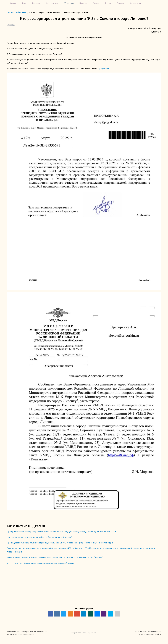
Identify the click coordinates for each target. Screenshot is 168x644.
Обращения (69, 3)
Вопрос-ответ (52, 3)
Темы (24, 3)
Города (108, 3)
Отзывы (96, 3)
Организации (135, 3)
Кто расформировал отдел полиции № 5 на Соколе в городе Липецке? (40, 537)
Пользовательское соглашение (148, 631)
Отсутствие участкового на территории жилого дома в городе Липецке (41, 563)
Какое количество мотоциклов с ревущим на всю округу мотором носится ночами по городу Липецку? (55, 557)
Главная (13, 3)
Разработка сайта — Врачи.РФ (84, 633)
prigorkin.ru (105, 69)
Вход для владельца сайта (150, 634)
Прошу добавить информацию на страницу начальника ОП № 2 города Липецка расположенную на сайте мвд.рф (60, 543)
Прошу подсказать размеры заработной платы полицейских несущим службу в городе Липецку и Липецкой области (61, 532)
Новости (83, 3)
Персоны (36, 3)
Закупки (120, 3)
